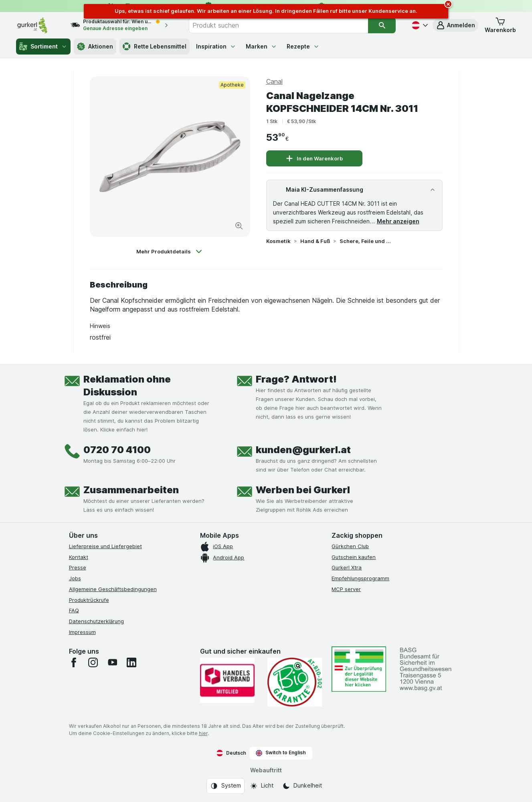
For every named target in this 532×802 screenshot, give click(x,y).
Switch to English (281, 753)
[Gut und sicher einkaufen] (295, 682)
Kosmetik (278, 241)
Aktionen (95, 47)
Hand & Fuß (315, 241)
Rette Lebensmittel (155, 47)
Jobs (75, 578)
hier (203, 733)
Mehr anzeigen (398, 221)
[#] (359, 669)
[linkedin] (131, 662)
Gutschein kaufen (354, 557)
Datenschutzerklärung (96, 621)
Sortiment (43, 47)
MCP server (346, 589)
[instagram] (93, 662)
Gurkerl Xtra (347, 567)
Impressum (82, 632)
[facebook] (74, 662)
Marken (261, 46)
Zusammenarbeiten (131, 490)
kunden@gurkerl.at (303, 450)
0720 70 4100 (117, 450)
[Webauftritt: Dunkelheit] (302, 786)
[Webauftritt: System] (226, 786)
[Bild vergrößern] (239, 226)
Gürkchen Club (350, 546)
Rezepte (303, 46)
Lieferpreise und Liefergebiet (105, 546)
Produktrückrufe (89, 600)
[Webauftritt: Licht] (262, 786)
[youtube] (112, 662)
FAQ (74, 610)
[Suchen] (382, 25)
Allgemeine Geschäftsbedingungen (113, 589)
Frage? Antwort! (296, 379)
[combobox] (278, 25)
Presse (78, 567)
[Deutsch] (419, 25)
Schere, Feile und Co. (365, 241)
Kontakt (79, 557)
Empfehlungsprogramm (360, 578)
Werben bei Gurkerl (303, 490)
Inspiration (216, 46)
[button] (455, 25)
